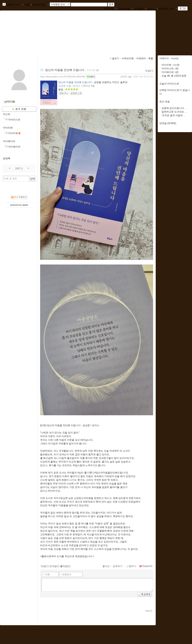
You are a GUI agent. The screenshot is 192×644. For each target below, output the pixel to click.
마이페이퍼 (9, 141)
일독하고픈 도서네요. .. (174, 112)
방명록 (7, 158)
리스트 (7, 114)
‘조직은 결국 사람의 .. (173, 115)
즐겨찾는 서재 (167, 9)
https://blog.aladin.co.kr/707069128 (26, 36)
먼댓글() (54, 566)
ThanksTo (146, 566)
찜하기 (131, 566)
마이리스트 (14, 120)
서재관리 (139, 9)
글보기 (116, 58)
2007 (18, 169)
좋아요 (106, 566)
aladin (25, 205)
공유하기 (118, 566)
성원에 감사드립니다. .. (174, 108)
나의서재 (110, 9)
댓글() (149, 71)
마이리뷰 (8, 128)
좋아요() (65, 566)
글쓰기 (152, 9)
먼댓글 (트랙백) (168, 123)
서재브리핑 (124, 9)
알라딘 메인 (40, 5)
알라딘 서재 (14, 5)
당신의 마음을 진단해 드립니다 (65, 70)
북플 (27, 5)
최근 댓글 (164, 102)
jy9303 (124, 77)
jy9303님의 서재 (20, 32)
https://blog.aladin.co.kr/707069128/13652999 (63, 77)
